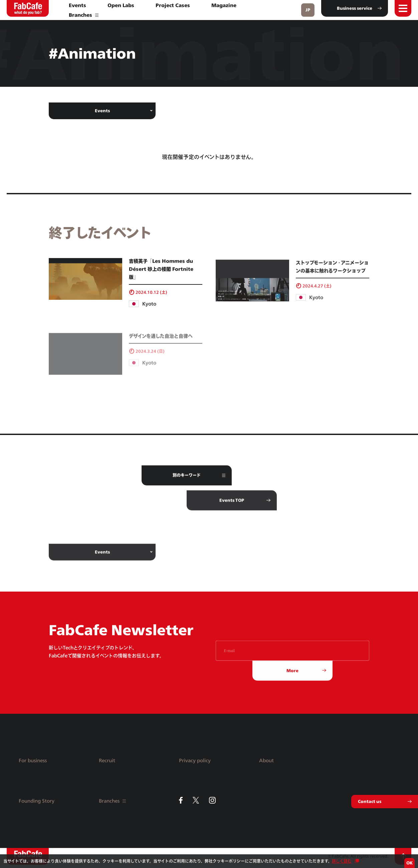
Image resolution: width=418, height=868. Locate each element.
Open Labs (121, 5)
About (266, 760)
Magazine (224, 5)
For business (33, 760)
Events (77, 5)
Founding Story (37, 801)
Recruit (107, 760)
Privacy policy (195, 760)
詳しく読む (342, 861)
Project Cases (173, 5)
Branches (84, 15)
